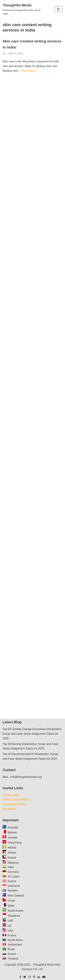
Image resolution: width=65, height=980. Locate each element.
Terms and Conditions (16, 800)
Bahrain (12, 832)
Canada (12, 838)
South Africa (15, 940)
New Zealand (16, 896)
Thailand (13, 959)
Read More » (30, 71)
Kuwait (12, 858)
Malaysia (13, 863)
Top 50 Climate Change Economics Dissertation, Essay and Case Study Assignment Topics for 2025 (32, 734)
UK (10, 926)
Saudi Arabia (16, 911)
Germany (13, 872)
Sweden (13, 891)
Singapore (14, 916)
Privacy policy (11, 795)
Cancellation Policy (14, 804)
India (11, 867)
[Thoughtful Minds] (22, 9)
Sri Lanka (14, 876)
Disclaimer (9, 809)
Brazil (11, 949)
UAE (10, 921)
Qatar (11, 906)
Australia (13, 827)
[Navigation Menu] (58, 9)
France (12, 935)
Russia (12, 954)
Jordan (12, 853)
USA (10, 931)
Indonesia (14, 886)
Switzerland (15, 945)
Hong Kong (15, 843)
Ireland (12, 848)
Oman (11, 901)
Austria (12, 881)
